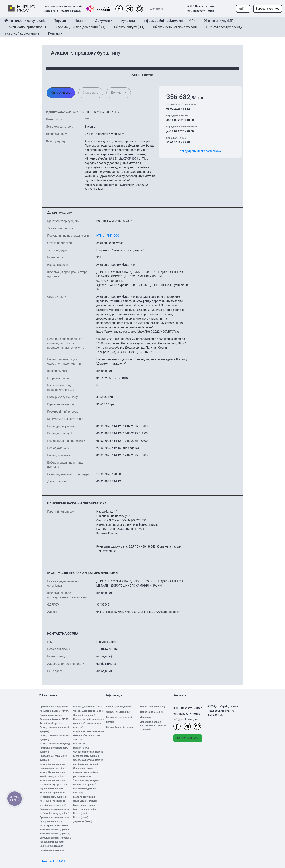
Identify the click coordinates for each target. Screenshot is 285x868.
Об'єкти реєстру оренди (224, 27)
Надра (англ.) (81, 817)
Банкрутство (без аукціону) (55, 744)
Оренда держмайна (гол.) (87, 707)
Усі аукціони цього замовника (200, 151)
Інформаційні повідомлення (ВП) (80, 27)
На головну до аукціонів (25, 21)
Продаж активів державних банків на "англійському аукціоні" (89, 735)
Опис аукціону (61, 93)
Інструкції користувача (22, 33)
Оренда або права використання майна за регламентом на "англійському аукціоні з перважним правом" (87, 776)
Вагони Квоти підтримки (120, 727)
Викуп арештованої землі (54, 825)
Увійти (243, 9)
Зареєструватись (268, 9)
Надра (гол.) (80, 813)
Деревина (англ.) (83, 821)
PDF (109, 236)
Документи (104, 21)
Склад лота (91, 93)
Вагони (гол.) (80, 744)
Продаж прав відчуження (54, 707)
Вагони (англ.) (81, 748)
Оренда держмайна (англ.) (88, 711)
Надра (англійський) (151, 712)
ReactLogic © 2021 (53, 861)
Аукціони (128, 21)
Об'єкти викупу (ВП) (129, 27)
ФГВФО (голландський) (119, 707)
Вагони (110, 722)
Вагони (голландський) (119, 717)
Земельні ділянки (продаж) (55, 834)
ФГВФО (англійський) (118, 712)
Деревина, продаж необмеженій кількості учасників (153, 725)
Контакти (55, 33)
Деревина (146, 717)
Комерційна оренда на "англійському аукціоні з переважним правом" (53, 785)
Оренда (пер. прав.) (84, 715)
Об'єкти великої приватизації (175, 27)
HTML (100, 236)
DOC (117, 236)
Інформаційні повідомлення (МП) (169, 21)
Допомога (157, 9)
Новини (81, 21)
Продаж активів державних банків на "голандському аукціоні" (89, 723)
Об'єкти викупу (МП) (219, 21)
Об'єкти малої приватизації (25, 27)
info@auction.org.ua (186, 719)
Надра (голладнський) (153, 707)
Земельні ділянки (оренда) (55, 830)
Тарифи (60, 21)
